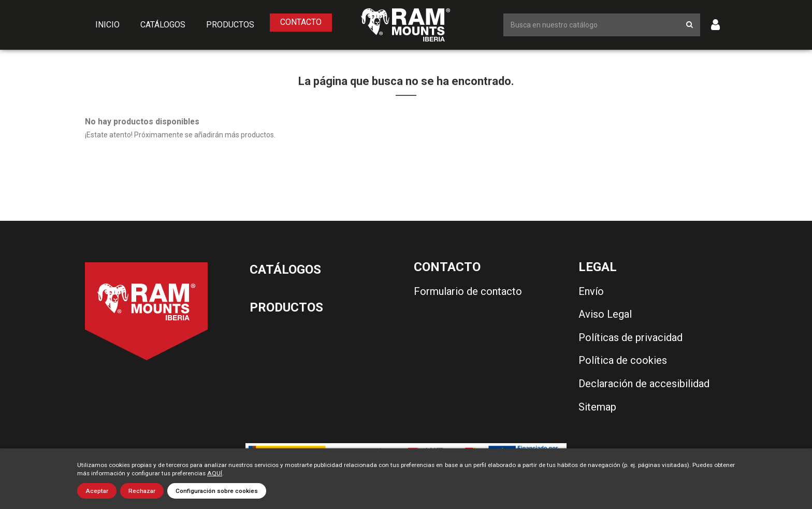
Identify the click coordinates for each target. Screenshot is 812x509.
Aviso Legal (605, 314)
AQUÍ (215, 473)
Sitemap (597, 407)
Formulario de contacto (468, 291)
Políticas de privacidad (630, 337)
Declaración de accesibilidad (644, 384)
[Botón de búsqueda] (690, 25)
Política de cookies (623, 360)
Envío (591, 291)
